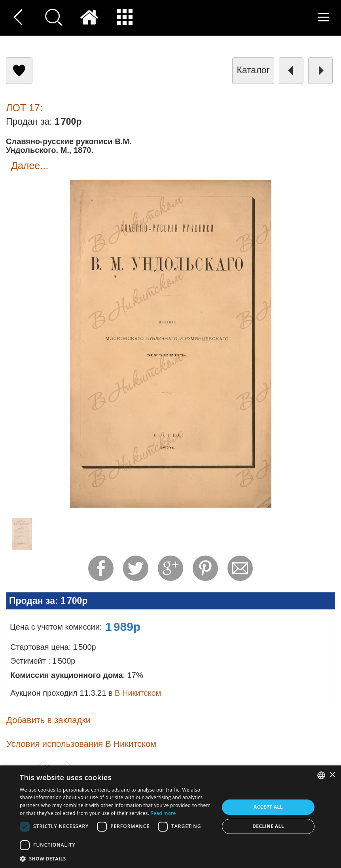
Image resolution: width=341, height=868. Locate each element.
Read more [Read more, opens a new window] (163, 813)
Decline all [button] (268, 826)
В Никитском (138, 693)
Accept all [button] (268, 807)
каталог (253, 70)
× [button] (332, 775)
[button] (117, 858)
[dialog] (170, 817)
